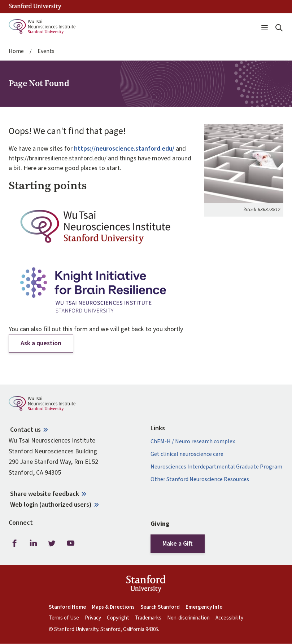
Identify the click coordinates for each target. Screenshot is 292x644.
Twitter (52, 543)
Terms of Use (64, 618)
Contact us (25, 430)
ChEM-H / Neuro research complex (193, 442)
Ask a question (41, 343)
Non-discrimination (188, 618)
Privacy (93, 618)
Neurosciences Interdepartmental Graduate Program (216, 467)
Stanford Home (67, 607)
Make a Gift (178, 544)
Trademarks (148, 618)
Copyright (118, 618)
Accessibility (229, 618)
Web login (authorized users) (51, 505)
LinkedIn (33, 543)
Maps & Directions (113, 607)
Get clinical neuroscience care (187, 454)
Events (46, 51)
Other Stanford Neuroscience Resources (200, 479)
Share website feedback (45, 494)
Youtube (71, 543)
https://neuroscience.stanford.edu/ (124, 149)
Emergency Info (204, 607)
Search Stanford (160, 607)
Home (16, 51)
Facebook (14, 543)
